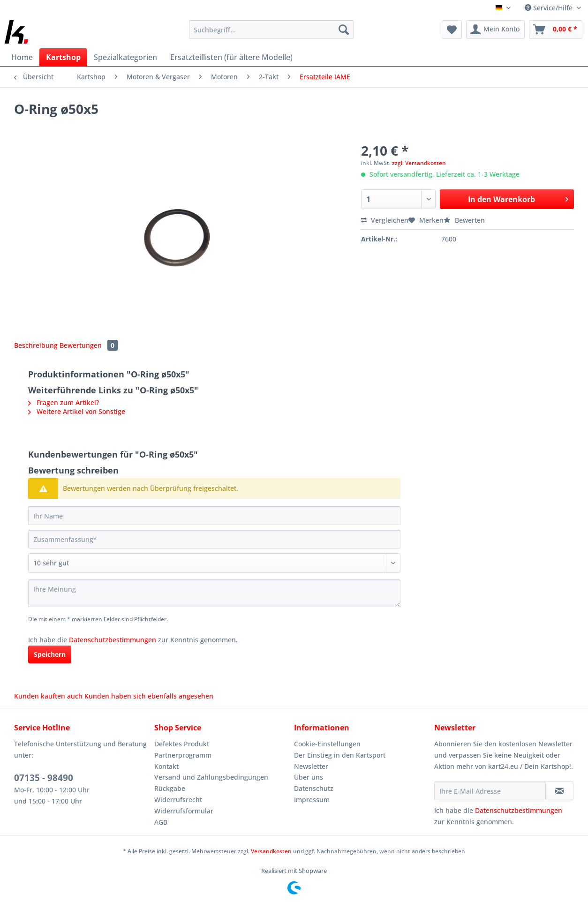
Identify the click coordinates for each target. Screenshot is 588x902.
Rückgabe (170, 788)
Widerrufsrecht (178, 800)
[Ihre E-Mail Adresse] (490, 791)
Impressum (312, 800)
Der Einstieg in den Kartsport (340, 755)
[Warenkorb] (556, 30)
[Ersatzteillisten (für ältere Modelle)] (231, 57)
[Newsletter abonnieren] (559, 791)
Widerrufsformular (184, 811)
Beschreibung (36, 345)
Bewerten (464, 220)
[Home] (22, 57)
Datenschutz (314, 788)
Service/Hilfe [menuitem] (550, 8)
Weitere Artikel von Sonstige (77, 411)
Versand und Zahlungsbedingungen (211, 777)
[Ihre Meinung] (214, 593)
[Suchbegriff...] (271, 30)
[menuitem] (271, 34)
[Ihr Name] (214, 516)
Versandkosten (271, 851)
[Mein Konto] (495, 30)
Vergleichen (385, 220)
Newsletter (311, 766)
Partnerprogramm (183, 755)
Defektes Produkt (182, 744)
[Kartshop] (63, 57)
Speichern (50, 654)
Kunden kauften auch (48, 696)
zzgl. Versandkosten (419, 163)
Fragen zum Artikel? (64, 402)
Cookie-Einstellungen (327, 744)
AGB (161, 822)
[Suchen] (344, 30)
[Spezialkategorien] (125, 57)
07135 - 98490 (44, 778)
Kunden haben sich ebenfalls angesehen (149, 696)
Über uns (309, 777)
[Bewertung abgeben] (214, 563)
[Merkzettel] (452, 30)
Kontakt (166, 766)
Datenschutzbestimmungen (113, 640)
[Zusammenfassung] (214, 539)
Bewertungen (89, 345)
